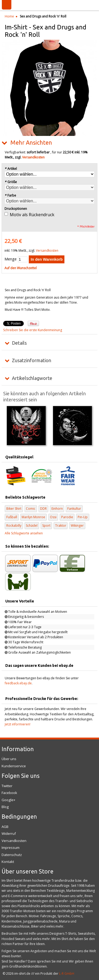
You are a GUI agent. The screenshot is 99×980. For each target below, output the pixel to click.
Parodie (67, 517)
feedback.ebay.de (18, 683)
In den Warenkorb (47, 259)
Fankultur (74, 509)
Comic (31, 509)
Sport (46, 526)
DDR (43, 509)
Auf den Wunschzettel (21, 268)
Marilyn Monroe (33, 517)
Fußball (12, 517)
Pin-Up (83, 517)
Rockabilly (14, 526)
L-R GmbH (67, 974)
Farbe (10, 195)
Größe (11, 182)
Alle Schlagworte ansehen (24, 533)
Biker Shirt (14, 509)
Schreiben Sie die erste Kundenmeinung (33, 330)
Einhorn (57, 509)
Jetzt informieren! (18, 724)
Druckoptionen (16, 209)
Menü (7, 5)
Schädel (32, 526)
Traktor (61, 526)
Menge (11, 259)
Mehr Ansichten (31, 143)
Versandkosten (33, 157)
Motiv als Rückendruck (32, 215)
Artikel (11, 169)
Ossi (53, 517)
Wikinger (77, 526)
